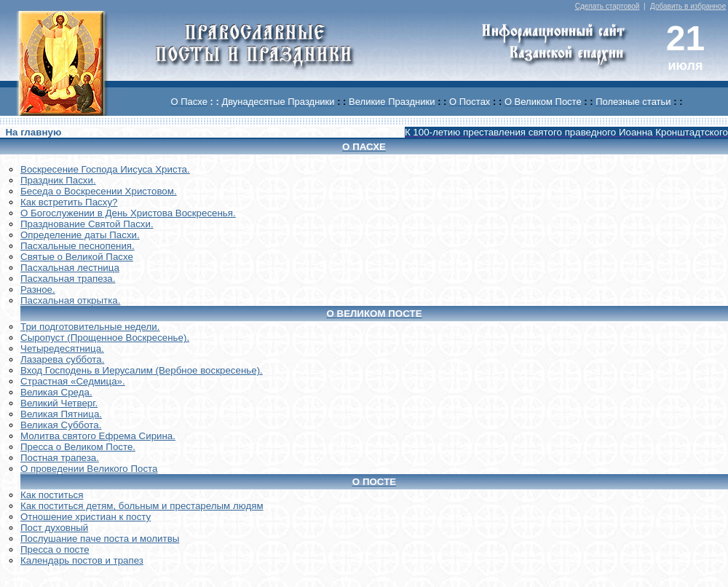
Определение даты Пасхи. (80, 235)
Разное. (38, 289)
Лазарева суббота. (62, 359)
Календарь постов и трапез (82, 560)
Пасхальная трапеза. (68, 279)
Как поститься (52, 495)
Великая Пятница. (61, 414)
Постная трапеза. (60, 458)
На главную (33, 132)
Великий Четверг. (59, 403)
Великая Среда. (56, 392)
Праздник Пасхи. (58, 180)
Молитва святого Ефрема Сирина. (98, 436)
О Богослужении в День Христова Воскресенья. (128, 213)
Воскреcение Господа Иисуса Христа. (105, 169)
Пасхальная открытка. (70, 300)
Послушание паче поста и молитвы (100, 539)
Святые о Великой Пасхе (77, 257)
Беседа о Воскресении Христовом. (99, 191)
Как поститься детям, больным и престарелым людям (142, 506)
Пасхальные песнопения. (78, 246)
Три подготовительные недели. (90, 327)
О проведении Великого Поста (89, 469)
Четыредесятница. (62, 348)
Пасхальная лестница (70, 268)
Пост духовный (54, 528)
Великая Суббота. (61, 425)
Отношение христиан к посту (86, 517)
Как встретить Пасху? (69, 202)
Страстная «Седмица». (73, 381)
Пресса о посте (55, 549)
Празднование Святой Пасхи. (87, 224)
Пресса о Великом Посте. (78, 447)
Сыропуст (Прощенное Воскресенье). (105, 338)
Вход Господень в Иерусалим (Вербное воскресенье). (142, 370)
